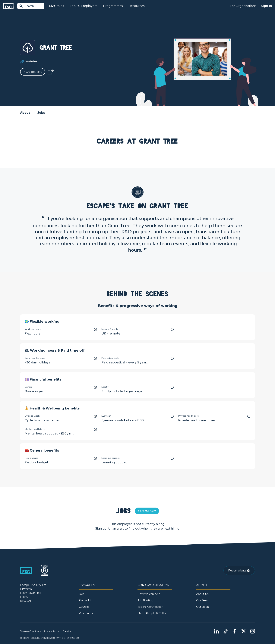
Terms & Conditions (31, 631)
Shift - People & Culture (153, 613)
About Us (202, 594)
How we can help (149, 594)
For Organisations (243, 6)
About (25, 113)
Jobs (41, 113)
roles (56, 6)
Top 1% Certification (150, 607)
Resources (137, 6)
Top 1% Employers (83, 6)
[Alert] (33, 72)
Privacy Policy (52, 631)
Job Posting (145, 600)
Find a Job (85, 600)
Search (27, 6)
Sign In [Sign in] (266, 6)
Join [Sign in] (81, 594)
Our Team (203, 600)
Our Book (202, 607)
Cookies (67, 631)
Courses (84, 607)
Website (32, 62)
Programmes (113, 6)
